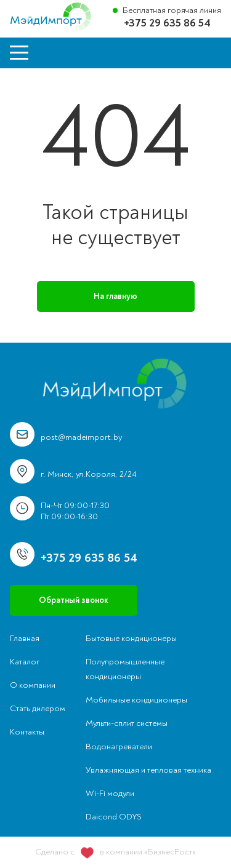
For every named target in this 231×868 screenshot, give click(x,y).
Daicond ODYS (114, 817)
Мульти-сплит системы (127, 723)
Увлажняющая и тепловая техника (148, 770)
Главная (25, 638)
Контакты (27, 732)
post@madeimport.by (81, 437)
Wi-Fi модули (110, 793)
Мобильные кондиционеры (136, 700)
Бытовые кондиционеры (131, 638)
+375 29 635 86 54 (167, 23)
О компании (33, 685)
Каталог (25, 662)
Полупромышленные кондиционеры (125, 669)
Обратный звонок (74, 600)
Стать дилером (38, 708)
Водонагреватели (119, 747)
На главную (115, 296)
